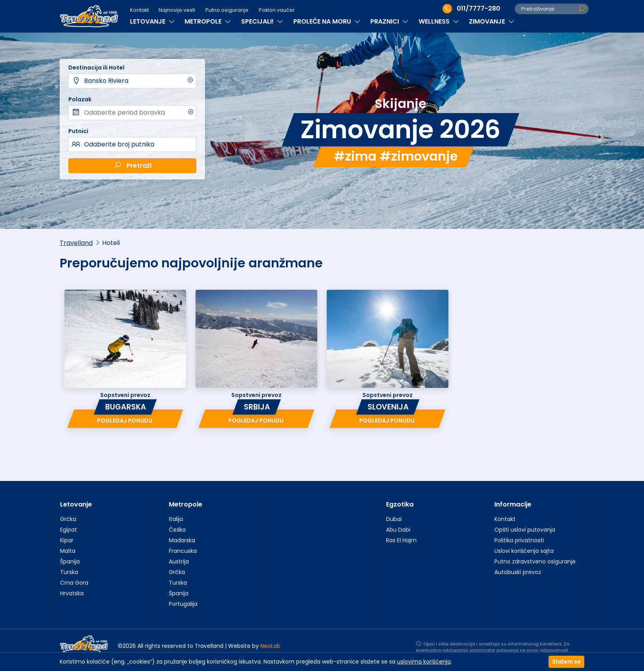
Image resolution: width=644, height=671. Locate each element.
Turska (69, 572)
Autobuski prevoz (518, 572)
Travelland (76, 243)
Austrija (179, 561)
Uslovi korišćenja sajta (524, 551)
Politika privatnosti (519, 540)
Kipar (67, 540)
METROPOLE (208, 21)
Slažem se (566, 662)
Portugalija (183, 604)
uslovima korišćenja (424, 662)
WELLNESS (439, 21)
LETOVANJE (152, 21)
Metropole (186, 504)
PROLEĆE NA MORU (327, 21)
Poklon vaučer (277, 10)
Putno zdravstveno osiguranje (535, 561)
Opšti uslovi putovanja (525, 530)
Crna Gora (74, 583)
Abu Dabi (398, 530)
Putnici (78, 131)
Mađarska (182, 540)
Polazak (80, 99)
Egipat (69, 530)
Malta (68, 551)
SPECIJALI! (262, 21)
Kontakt (139, 10)
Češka (177, 530)
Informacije (513, 504)
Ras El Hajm (401, 540)
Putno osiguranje (227, 10)
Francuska (183, 551)
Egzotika (400, 504)
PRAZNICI (389, 21)
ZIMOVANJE (492, 21)
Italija (176, 519)
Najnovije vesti (177, 10)
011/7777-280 (471, 9)
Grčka (68, 519)
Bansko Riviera (106, 81)
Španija (70, 561)
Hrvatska (72, 593)
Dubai (394, 519)
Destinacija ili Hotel (96, 68)
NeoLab (270, 646)
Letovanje (76, 504)
